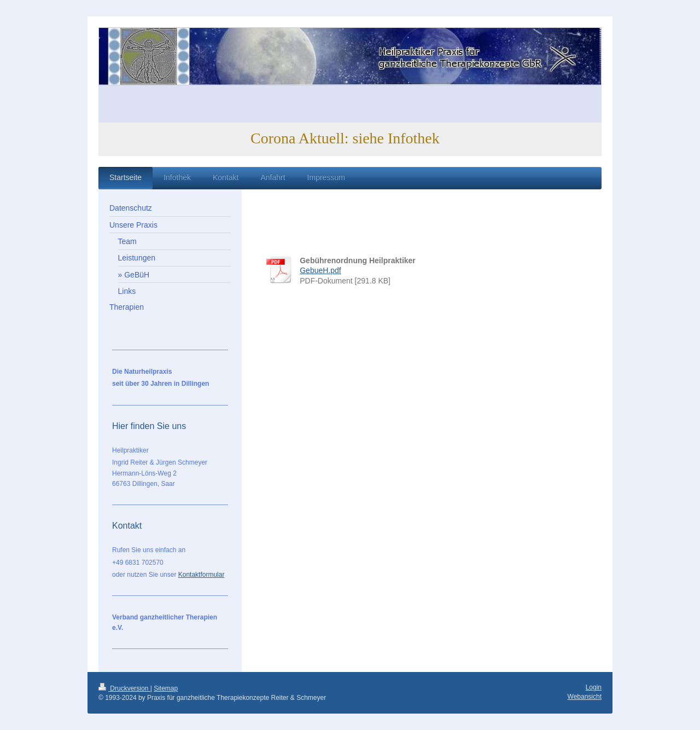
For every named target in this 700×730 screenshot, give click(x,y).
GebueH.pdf (320, 270)
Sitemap (166, 688)
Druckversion (124, 688)
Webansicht (585, 697)
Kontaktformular (202, 575)
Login (594, 687)
